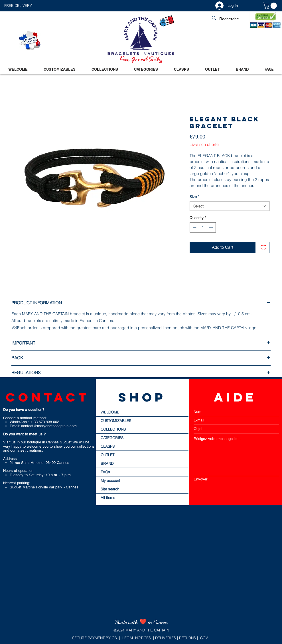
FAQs (105, 472)
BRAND (107, 463)
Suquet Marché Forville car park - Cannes (44, 487)
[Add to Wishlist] (264, 247)
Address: (11, 459)
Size (194, 197)
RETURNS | (188, 638)
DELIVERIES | (166, 638)
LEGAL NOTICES (137, 638)
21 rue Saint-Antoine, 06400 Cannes (39, 463)
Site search (110, 489)
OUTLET (107, 455)
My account (110, 480)
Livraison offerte (204, 145)
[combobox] (230, 206)
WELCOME (110, 412)
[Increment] (212, 227)
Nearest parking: (17, 483)
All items (108, 498)
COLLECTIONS (113, 429)
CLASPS (108, 446)
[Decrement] (194, 227)
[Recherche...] (244, 19)
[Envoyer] (236, 479)
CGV (204, 638)
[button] (73, 6)
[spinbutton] (203, 227)
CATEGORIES (112, 438)
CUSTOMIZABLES (116, 421)
